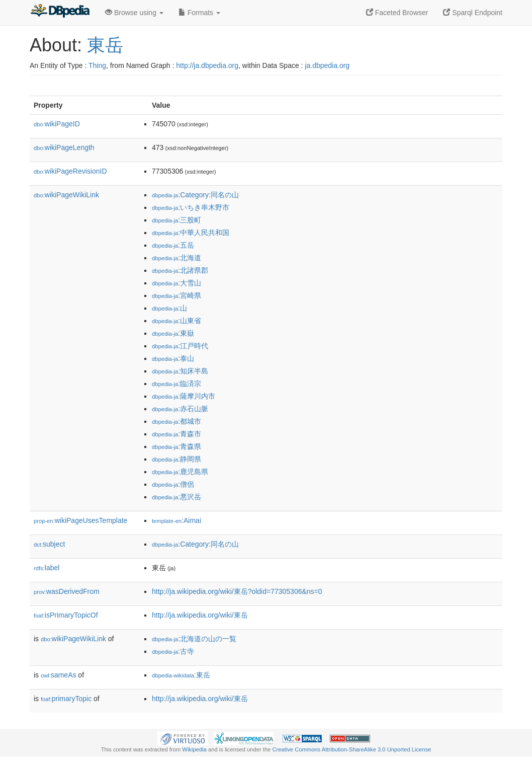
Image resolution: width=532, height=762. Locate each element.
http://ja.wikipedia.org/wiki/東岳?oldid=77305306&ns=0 (237, 591)
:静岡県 (176, 459)
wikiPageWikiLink (66, 195)
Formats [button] (199, 13)
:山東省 (176, 321)
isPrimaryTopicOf (66, 615)
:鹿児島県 (180, 472)
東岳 (105, 45)
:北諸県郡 (180, 270)
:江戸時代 (180, 346)
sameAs (58, 675)
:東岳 (181, 675)
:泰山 (173, 358)
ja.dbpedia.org (327, 65)
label (47, 568)
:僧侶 (173, 484)
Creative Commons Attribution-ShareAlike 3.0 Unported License (351, 749)
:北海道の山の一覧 (194, 639)
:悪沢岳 (176, 497)
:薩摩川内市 (184, 396)
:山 (169, 308)
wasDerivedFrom (67, 591)
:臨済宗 (176, 384)
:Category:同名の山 (195, 195)
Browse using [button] (134, 13)
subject (49, 544)
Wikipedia (194, 749)
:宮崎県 (176, 295)
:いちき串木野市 (191, 207)
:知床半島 (180, 371)
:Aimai (176, 520)
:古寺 (173, 651)
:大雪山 (176, 283)
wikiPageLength (64, 147)
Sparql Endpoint (473, 13)
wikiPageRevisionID (70, 171)
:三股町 (176, 220)
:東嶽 (173, 333)
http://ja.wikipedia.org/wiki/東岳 (200, 615)
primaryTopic (66, 699)
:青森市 (176, 434)
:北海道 (176, 258)
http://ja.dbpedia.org (207, 65)
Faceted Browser (397, 13)
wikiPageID (57, 124)
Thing (97, 65)
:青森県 (176, 446)
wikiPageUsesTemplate (80, 520)
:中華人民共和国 (191, 233)
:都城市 (176, 421)
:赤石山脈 (180, 409)
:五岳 (173, 245)
